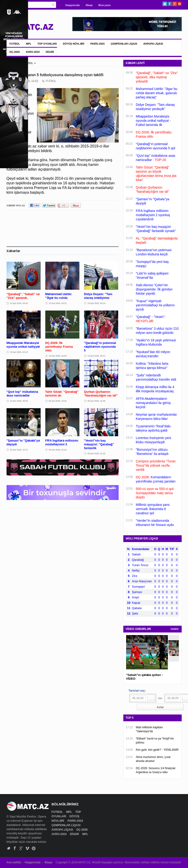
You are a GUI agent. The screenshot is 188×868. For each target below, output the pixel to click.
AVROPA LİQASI (153, 44)
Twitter (165, 4)
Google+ (175, 4)
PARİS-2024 (98, 44)
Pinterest (179, 4)
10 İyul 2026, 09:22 (58, 303)
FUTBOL (15, 44)
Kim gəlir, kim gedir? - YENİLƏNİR (157, 750)
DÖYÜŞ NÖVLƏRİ (74, 44)
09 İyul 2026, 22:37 (19, 450)
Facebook (170, 4)
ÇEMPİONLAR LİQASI (124, 44)
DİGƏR (50, 52)
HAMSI (175, 629)
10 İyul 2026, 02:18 (19, 352)
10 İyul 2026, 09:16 (97, 303)
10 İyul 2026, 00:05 (19, 401)
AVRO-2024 (33, 52)
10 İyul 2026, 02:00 (58, 356)
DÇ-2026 (15, 52)
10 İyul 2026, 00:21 (97, 356)
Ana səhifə (14, 862)
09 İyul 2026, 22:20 (97, 454)
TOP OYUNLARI (47, 44)
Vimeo (27, 848)
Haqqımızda (73, 5)
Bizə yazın (105, 5)
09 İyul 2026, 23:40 (58, 401)
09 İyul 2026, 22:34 (58, 450)
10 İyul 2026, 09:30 (19, 303)
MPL (29, 44)
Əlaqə (89, 5)
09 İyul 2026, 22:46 (97, 401)
